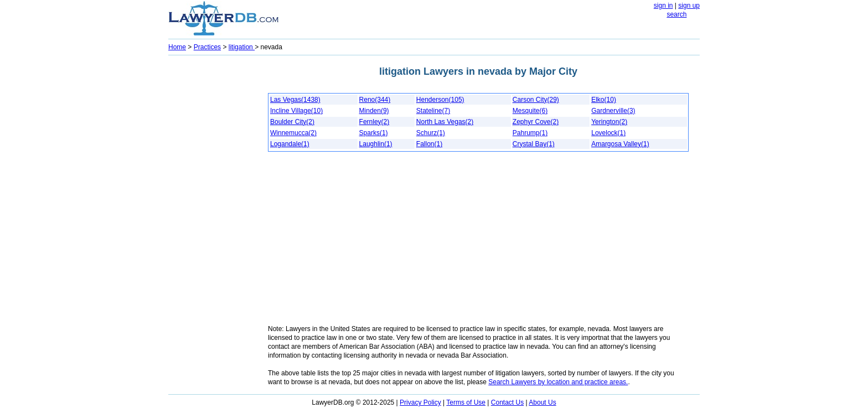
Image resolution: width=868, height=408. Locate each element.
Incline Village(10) (296, 111)
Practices (207, 47)
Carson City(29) (536, 100)
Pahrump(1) (530, 133)
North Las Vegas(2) (445, 122)
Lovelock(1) (608, 133)
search (676, 14)
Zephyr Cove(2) (536, 122)
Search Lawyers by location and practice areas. (558, 382)
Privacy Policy (420, 402)
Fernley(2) (374, 122)
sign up (689, 6)
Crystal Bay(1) (534, 144)
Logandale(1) (290, 144)
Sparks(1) (374, 133)
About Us (542, 402)
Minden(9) (374, 111)
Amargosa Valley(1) (620, 144)
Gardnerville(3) (613, 111)
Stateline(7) (433, 111)
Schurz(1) (431, 133)
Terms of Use (466, 402)
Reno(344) (375, 100)
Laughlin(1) (376, 144)
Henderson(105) (440, 100)
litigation (242, 47)
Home (177, 47)
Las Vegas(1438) (295, 100)
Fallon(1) (429, 144)
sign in (663, 6)
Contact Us (507, 402)
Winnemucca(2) (293, 133)
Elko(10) (604, 100)
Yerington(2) (609, 122)
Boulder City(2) (292, 122)
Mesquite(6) (530, 111)
